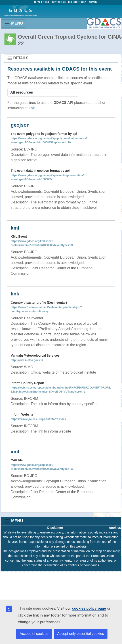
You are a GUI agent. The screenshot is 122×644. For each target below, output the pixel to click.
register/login (77, 2)
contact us (59, 2)
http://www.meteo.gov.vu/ (27, 360)
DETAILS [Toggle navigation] (18, 58)
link (32, 108)
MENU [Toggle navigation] (14, 24)
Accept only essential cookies (81, 634)
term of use (42, 2)
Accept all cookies (34, 634)
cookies (115, 528)
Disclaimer (55, 528)
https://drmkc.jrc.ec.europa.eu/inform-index (38, 419)
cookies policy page (89, 608)
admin (93, 2)
